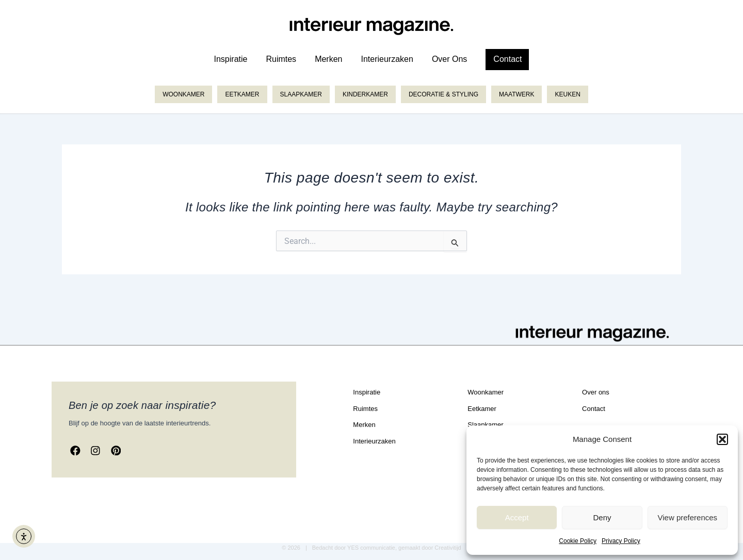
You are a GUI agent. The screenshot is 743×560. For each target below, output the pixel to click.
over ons (449, 59)
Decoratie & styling (443, 94)
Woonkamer (183, 94)
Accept (517, 517)
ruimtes (281, 59)
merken (328, 59)
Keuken (567, 94)
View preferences (688, 517)
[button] (722, 439)
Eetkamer (242, 94)
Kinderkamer (365, 94)
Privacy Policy (621, 541)
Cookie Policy (578, 541)
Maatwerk (516, 94)
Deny (602, 517)
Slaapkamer (301, 94)
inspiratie (231, 59)
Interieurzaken (387, 59)
